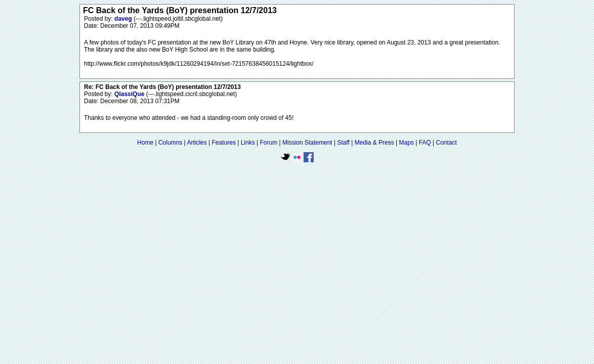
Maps (407, 143)
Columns (170, 143)
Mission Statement (307, 143)
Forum (269, 143)
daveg (124, 19)
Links (248, 143)
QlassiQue (130, 94)
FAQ (425, 143)
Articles (197, 143)
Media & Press (374, 143)
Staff (343, 143)
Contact (447, 143)
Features (224, 143)
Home (145, 143)
